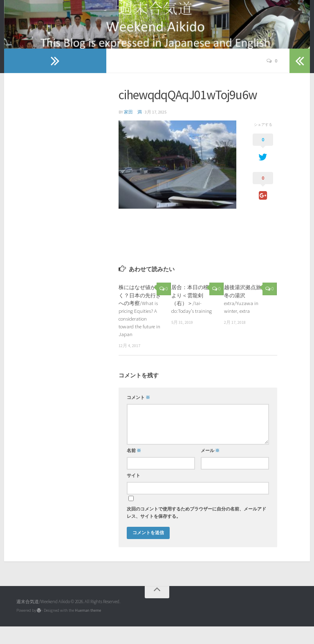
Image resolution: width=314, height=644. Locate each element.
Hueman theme (88, 628)
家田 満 (133, 130)
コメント (138, 415)
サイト (133, 493)
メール (210, 468)
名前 (134, 468)
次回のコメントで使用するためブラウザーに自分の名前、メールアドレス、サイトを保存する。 (196, 530)
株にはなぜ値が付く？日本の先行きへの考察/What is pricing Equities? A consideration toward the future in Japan (140, 328)
